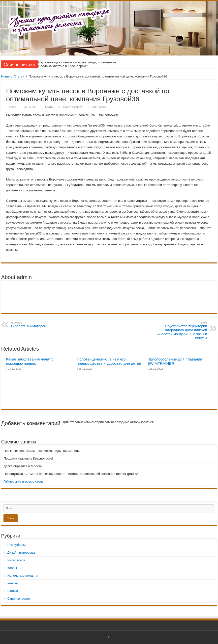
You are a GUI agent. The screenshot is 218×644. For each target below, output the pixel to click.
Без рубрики (17, 545)
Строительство (19, 599)
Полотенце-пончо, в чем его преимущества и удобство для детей (109, 361)
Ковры (12, 568)
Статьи (19, 76)
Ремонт (13, 583)
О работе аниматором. (36, 325)
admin (13, 107)
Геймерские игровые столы (24, 481)
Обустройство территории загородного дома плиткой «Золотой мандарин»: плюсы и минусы (182, 331)
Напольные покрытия (23, 576)
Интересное (16, 560)
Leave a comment (72, 107)
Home (5, 76)
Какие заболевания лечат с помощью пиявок (30, 361)
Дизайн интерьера (21, 553)
